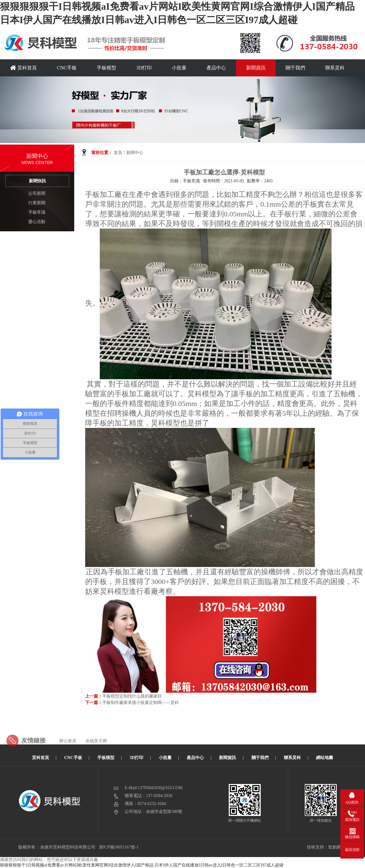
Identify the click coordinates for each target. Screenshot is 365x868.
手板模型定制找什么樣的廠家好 (132, 696)
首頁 (118, 153)
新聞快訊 (37, 181)
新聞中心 (135, 153)
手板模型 (106, 68)
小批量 (179, 68)
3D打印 (144, 68)
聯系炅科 (335, 68)
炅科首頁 (23, 68)
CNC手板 (67, 68)
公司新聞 (37, 193)
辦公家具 (68, 749)
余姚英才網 (96, 749)
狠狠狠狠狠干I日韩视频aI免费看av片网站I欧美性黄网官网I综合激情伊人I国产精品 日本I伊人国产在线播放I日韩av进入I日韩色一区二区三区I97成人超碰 (142, 865)
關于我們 (295, 68)
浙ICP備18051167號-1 (119, 847)
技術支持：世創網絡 (326, 847)
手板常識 (37, 212)
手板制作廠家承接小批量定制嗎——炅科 (141, 703)
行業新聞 (37, 203)
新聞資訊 (256, 68)
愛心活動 (37, 222)
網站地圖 (325, 758)
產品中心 (216, 68)
